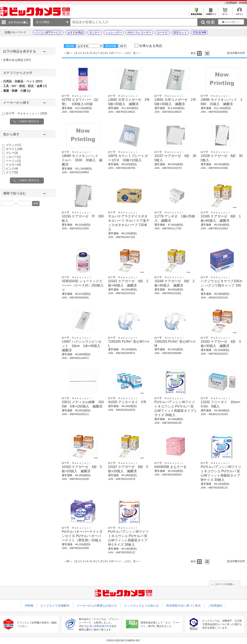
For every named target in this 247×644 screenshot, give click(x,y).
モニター (94, 32)
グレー (12, 153)
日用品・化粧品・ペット (23, 81)
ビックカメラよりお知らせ (142, 606)
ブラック (13, 145)
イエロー (13, 165)
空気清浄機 (199, 32)
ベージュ (13, 161)
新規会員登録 (196, 13)
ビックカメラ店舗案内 (55, 606)
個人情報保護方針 (99, 626)
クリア (12, 172)
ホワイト (14, 149)
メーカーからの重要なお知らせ (97, 606)
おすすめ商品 (75, 32)
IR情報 (243, 3)
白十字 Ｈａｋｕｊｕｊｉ (26, 113)
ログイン (239, 13)
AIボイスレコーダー (139, 32)
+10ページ (115, 53)
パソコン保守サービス (48, 32)
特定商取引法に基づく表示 (183, 606)
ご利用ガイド (211, 13)
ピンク (12, 168)
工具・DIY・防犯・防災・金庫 (25, 86)
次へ (136, 53)
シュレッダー (114, 32)
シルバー (13, 157)
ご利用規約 (231, 3)
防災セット (180, 32)
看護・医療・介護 (17, 91)
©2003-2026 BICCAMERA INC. (123, 641)
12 (128, 53)
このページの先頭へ (224, 584)
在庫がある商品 (17, 60)
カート (225, 13)
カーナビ (162, 32)
